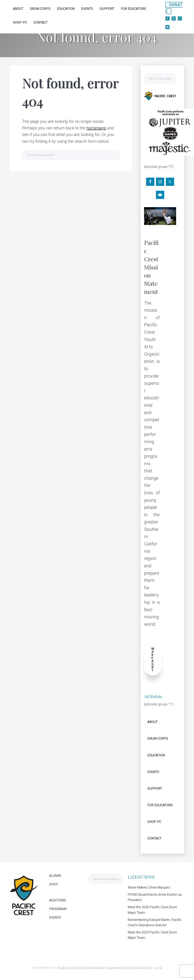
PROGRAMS (58, 909)
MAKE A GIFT (153, 660)
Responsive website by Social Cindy (129, 967)
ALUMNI (55, 876)
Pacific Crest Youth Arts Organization (81, 967)
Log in (158, 967)
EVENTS (153, 772)
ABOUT (152, 722)
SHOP (54, 884)
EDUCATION (156, 755)
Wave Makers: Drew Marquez (149, 887)
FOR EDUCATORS (160, 805)
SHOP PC (154, 822)
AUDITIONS (58, 900)
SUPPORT (155, 789)
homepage (96, 128)
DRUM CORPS (158, 738)
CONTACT (154, 838)
